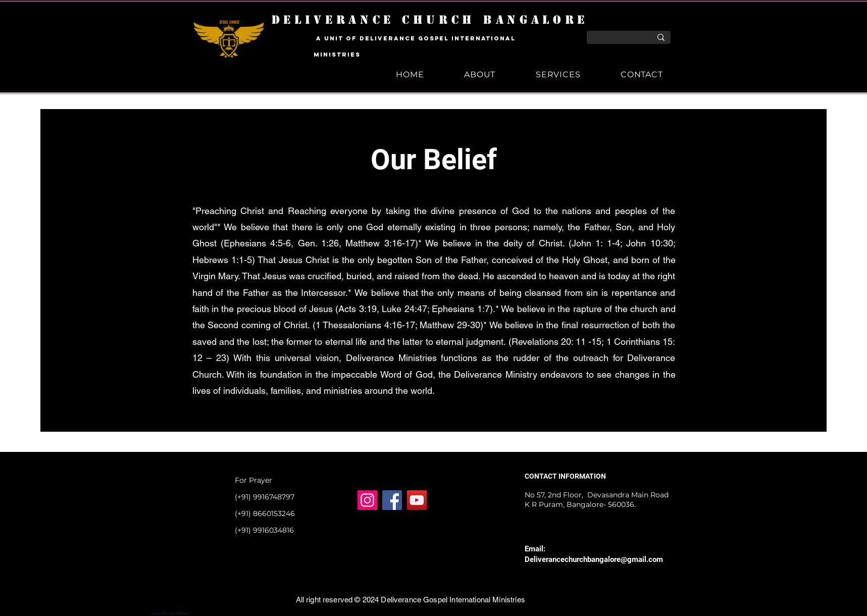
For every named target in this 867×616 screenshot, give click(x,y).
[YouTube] (417, 500)
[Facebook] (392, 500)
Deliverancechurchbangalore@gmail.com (594, 559)
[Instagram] (367, 500)
